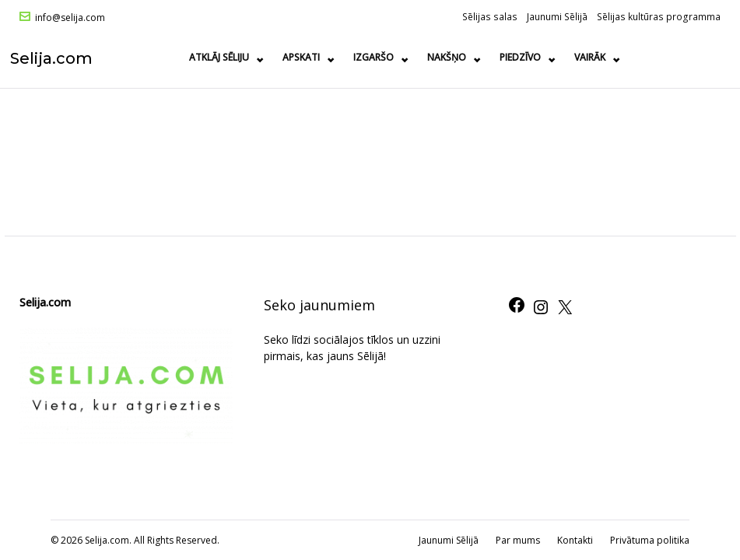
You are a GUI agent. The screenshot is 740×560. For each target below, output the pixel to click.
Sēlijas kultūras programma (659, 16)
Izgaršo (377, 57)
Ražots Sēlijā (610, 57)
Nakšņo (450, 57)
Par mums (518, 540)
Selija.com (61, 58)
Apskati (304, 57)
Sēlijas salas (490, 16)
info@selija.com (70, 18)
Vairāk (691, 57)
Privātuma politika (650, 540)
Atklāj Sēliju (222, 57)
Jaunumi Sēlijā (557, 16)
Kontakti (575, 540)
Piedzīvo (523, 57)
